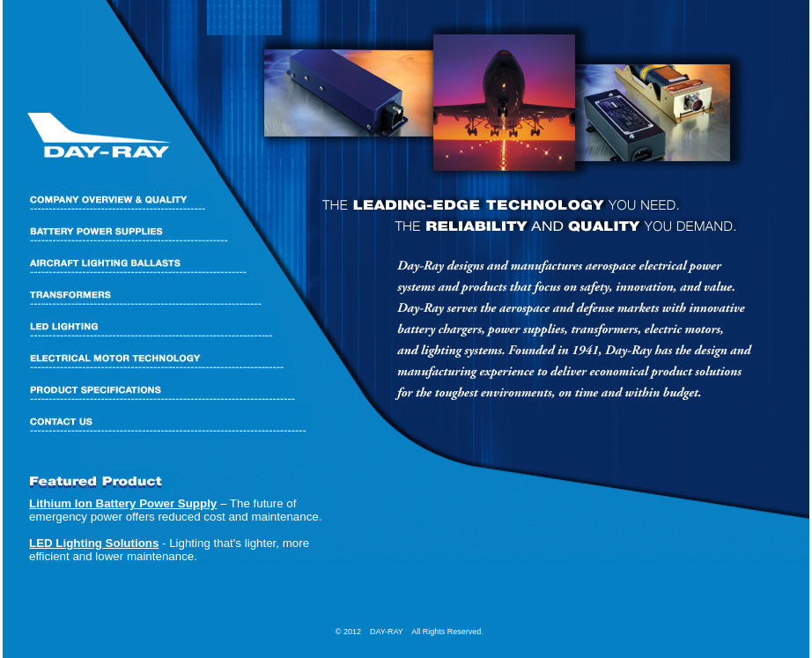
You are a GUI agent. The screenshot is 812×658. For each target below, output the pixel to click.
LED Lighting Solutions (94, 543)
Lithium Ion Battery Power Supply (123, 503)
